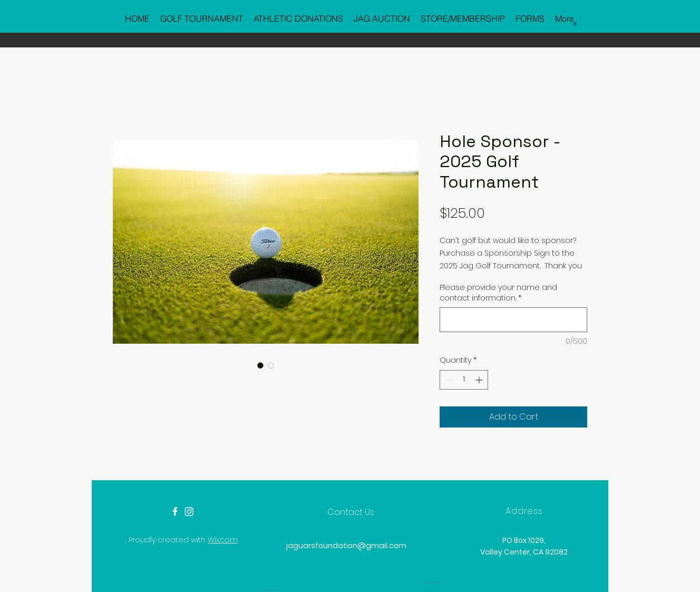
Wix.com (223, 540)
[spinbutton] (464, 380)
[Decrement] (448, 380)
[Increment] (480, 380)
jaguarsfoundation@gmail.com (346, 546)
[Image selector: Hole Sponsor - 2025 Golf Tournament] (260, 365)
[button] (575, 23)
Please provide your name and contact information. (498, 293)
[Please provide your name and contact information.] (513, 320)
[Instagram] (189, 511)
